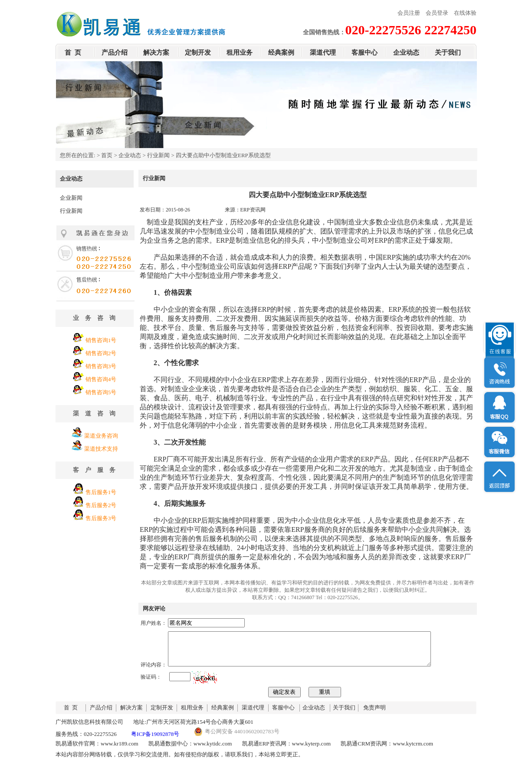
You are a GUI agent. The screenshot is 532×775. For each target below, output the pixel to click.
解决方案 (156, 53)
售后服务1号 (101, 492)
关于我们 (448, 53)
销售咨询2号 (101, 353)
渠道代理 (323, 53)
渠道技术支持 (101, 449)
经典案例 (281, 53)
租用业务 (240, 53)
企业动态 (406, 53)
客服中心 (365, 53)
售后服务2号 (101, 505)
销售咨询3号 (101, 366)
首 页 (73, 53)
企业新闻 (71, 198)
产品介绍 (115, 53)
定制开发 (198, 53)
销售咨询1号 (101, 340)
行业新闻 (158, 155)
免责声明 (374, 714)
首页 (107, 155)
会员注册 (409, 13)
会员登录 (437, 13)
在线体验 (465, 13)
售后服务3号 (101, 518)
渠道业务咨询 (101, 436)
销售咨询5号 (101, 392)
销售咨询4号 (101, 379)
